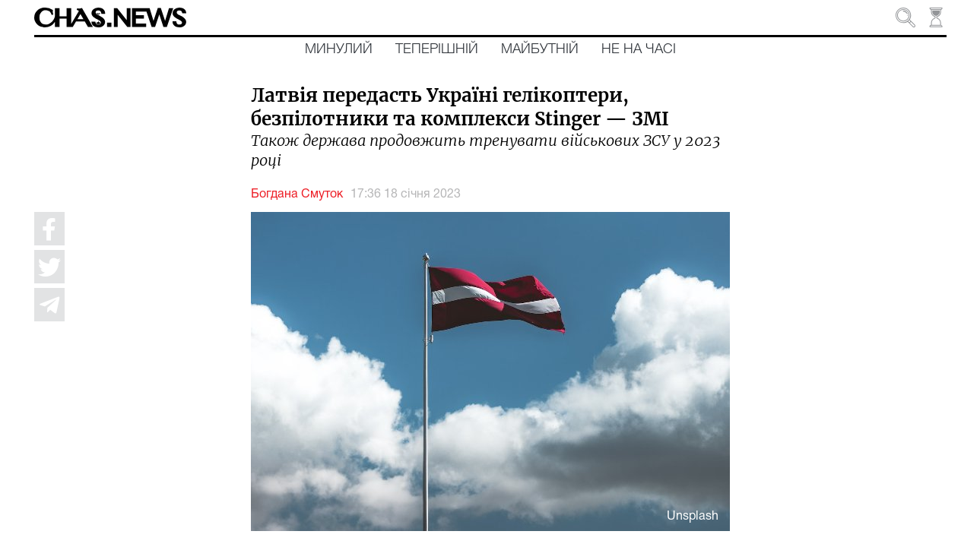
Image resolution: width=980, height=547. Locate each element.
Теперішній (437, 49)
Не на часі (639, 49)
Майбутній (540, 49)
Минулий (339, 49)
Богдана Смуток (297, 194)
